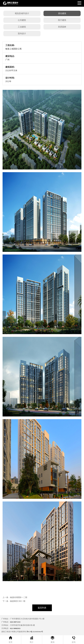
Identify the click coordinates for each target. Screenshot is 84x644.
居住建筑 (62, 13)
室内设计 (22, 34)
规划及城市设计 (22, 13)
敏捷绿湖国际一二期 (19, 597)
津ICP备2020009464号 (35, 632)
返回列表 (42, 608)
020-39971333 (15, 622)
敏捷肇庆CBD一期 (18, 601)
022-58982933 (15, 628)
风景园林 (62, 27)
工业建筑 (22, 27)
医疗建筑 (62, 20)
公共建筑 (22, 20)
